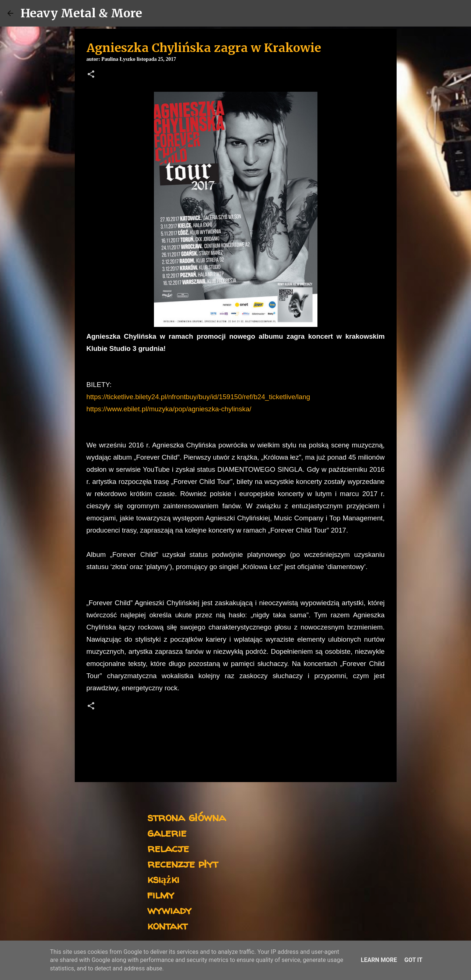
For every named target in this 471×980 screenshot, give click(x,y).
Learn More (379, 960)
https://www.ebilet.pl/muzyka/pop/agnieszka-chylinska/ (169, 409)
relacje (168, 848)
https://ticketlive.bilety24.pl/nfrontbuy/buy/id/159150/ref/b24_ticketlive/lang (198, 397)
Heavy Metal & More (81, 13)
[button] (91, 75)
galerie (167, 832)
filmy (161, 894)
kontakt (167, 925)
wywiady (169, 910)
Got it (413, 960)
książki (163, 879)
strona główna (187, 817)
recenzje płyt (183, 863)
